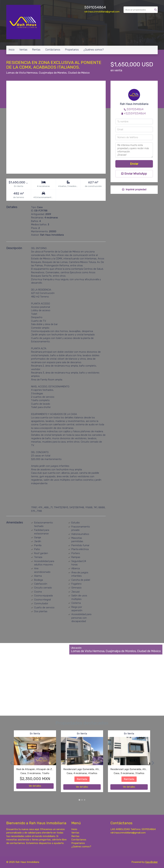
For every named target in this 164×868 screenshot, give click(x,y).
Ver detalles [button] (35, 786)
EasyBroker (152, 862)
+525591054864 (135, 113)
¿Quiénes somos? (94, 50)
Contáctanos (53, 50)
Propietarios (72, 50)
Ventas (23, 50)
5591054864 (95, 7)
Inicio (12, 50)
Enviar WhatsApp (134, 174)
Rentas (36, 50)
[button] (10, 763)
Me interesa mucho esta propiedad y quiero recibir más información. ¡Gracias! (134, 150)
